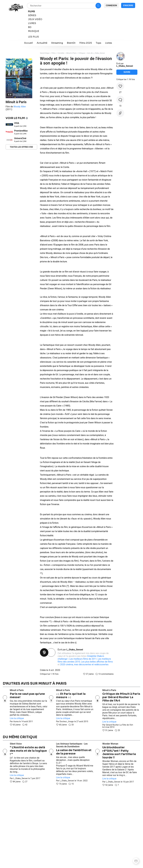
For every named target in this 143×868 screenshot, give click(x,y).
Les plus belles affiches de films (97, 662)
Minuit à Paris (16, 102)
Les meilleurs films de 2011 (83, 659)
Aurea (16, 721)
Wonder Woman (110, 744)
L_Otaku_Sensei (75, 650)
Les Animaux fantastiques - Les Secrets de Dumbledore (72, 745)
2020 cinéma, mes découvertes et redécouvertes (84, 664)
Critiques (82, 53)
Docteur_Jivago (67, 721)
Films (53, 53)
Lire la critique (17, 718)
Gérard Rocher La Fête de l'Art (119, 725)
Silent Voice (16, 744)
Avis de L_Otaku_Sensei (96, 53)
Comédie (61, 53)
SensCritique (45, 53)
